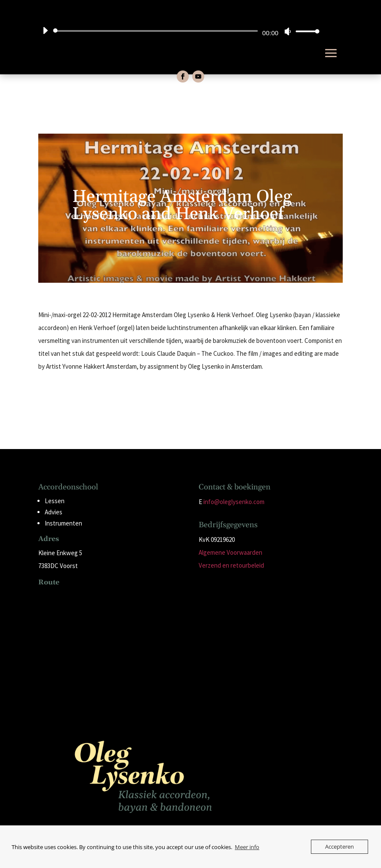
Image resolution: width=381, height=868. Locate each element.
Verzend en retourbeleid (231, 565)
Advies (54, 512)
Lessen (55, 501)
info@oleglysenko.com (234, 502)
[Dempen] (288, 31)
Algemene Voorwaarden (230, 552)
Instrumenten (63, 523)
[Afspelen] (45, 31)
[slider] (157, 31)
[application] (178, 31)
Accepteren (340, 847)
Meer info (247, 847)
